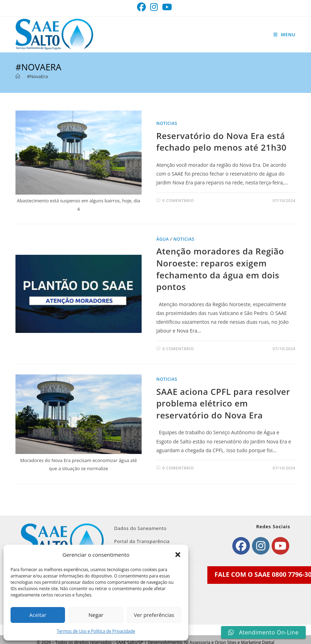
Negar (96, 615)
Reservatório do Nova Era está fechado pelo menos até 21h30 (222, 142)
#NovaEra (37, 76)
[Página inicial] (18, 76)
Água (163, 239)
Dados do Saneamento (140, 528)
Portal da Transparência (142, 541)
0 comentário (178, 200)
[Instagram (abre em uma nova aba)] (154, 7)
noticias (167, 123)
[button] (178, 555)
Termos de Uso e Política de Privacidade (96, 631)
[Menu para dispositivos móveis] (284, 34)
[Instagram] (261, 546)
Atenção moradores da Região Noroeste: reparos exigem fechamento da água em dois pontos (220, 269)
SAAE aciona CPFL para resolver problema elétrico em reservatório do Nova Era (223, 403)
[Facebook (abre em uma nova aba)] (142, 7)
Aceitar (38, 615)
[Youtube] (280, 546)
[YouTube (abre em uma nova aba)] (167, 7)
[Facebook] (241, 546)
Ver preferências (154, 615)
